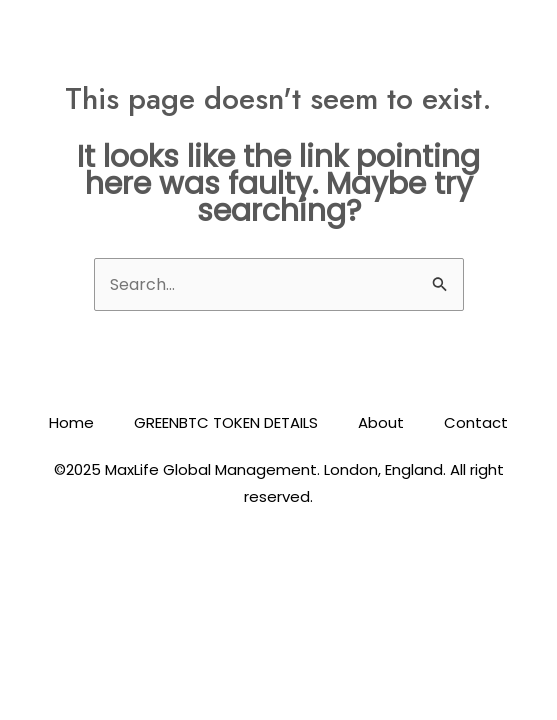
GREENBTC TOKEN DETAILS (226, 422)
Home (71, 422)
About (381, 422)
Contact (476, 422)
